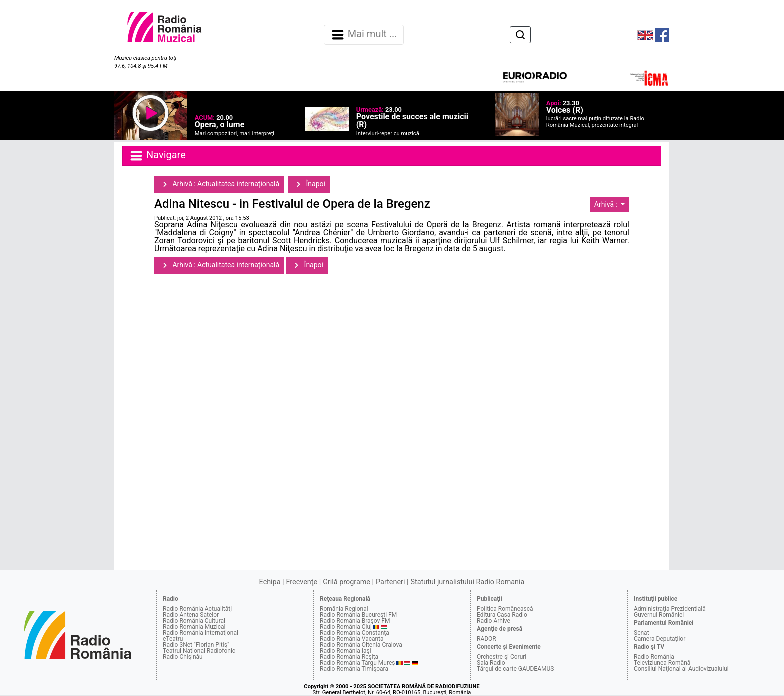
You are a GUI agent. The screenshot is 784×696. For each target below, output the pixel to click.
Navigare (157, 156)
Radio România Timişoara (354, 669)
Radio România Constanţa (355, 633)
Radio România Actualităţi (197, 609)
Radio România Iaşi (346, 651)
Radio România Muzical (194, 627)
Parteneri (390, 582)
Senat (642, 633)
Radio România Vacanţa (352, 639)
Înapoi (309, 184)
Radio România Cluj (346, 627)
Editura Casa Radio (502, 615)
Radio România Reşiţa (349, 657)
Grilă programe (347, 582)
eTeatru (173, 639)
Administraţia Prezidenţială (670, 609)
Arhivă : (607, 204)
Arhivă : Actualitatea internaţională (219, 184)
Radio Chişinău (183, 657)
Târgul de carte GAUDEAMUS (515, 669)
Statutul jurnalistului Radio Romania (467, 582)
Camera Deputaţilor (660, 639)
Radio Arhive (494, 621)
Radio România (654, 657)
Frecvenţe (302, 582)
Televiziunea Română (662, 663)
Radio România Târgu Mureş (357, 663)
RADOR (487, 639)
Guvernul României (659, 615)
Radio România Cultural (194, 621)
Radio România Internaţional (201, 633)
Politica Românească (505, 609)
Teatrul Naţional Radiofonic (199, 651)
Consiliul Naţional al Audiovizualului (681, 669)
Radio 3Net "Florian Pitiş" (196, 645)
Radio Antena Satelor (191, 615)
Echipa (270, 582)
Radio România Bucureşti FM (358, 615)
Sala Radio (491, 663)
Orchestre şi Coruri (502, 657)
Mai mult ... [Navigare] (364, 35)
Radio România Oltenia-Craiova (361, 645)
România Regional (344, 609)
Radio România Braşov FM (355, 621)
